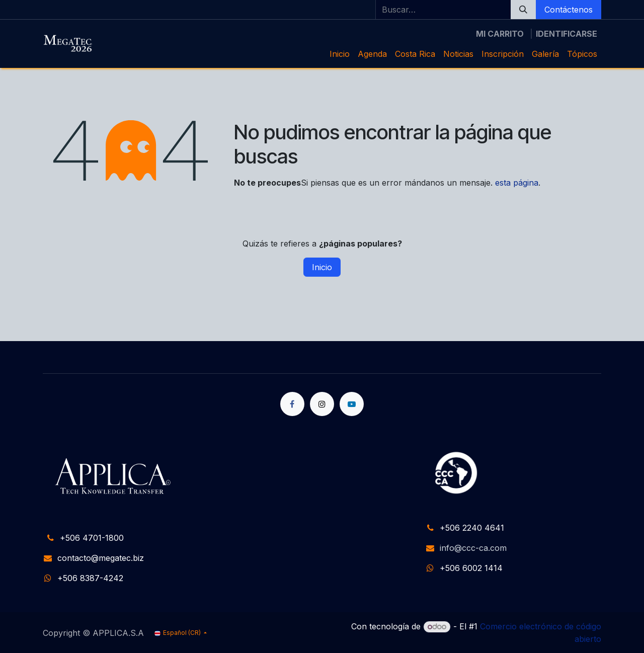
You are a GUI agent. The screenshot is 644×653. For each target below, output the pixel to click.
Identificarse (567, 34)
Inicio (322, 267)
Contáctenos (569, 10)
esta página (517, 183)
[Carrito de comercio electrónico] (500, 34)
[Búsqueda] (523, 10)
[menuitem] (340, 54)
